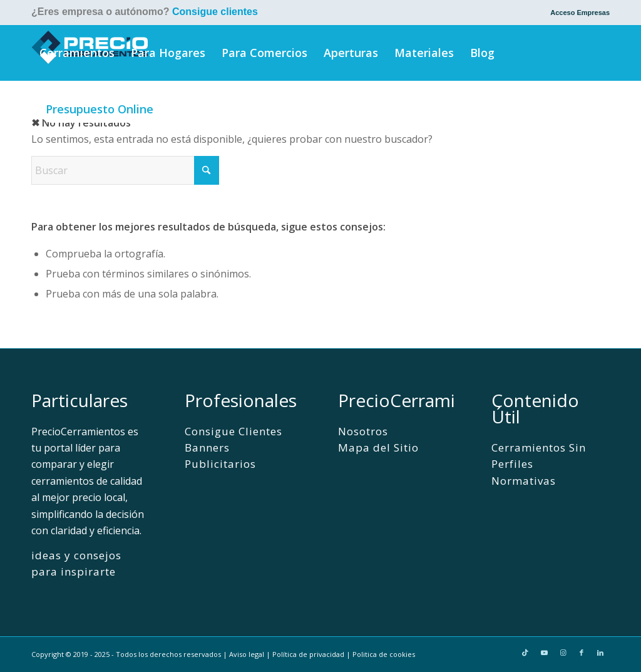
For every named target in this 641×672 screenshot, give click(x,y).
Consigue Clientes (233, 431)
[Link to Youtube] (544, 653)
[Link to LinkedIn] (600, 653)
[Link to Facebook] (582, 653)
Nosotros (363, 431)
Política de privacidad (308, 654)
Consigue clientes (215, 12)
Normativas (524, 481)
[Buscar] (180, 109)
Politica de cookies (384, 654)
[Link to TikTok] (525, 653)
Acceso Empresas (580, 13)
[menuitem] (577, 13)
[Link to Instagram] (563, 653)
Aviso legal (247, 654)
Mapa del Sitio (378, 447)
